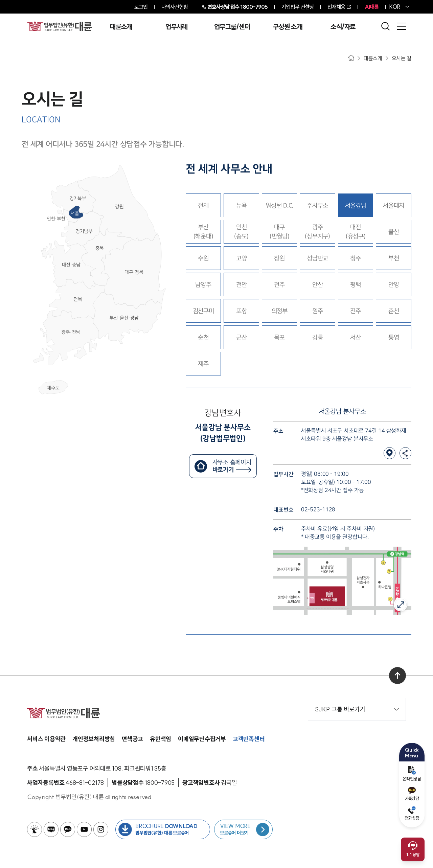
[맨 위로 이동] (397, 676)
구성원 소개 (288, 27)
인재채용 (336, 7)
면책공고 (132, 739)
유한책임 (161, 739)
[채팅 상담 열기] (413, 849)
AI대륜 (372, 7)
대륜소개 (121, 27)
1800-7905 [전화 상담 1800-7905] (238, 7)
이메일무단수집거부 (202, 739)
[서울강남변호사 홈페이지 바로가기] (223, 466)
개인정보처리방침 (94, 739)
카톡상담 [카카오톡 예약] (412, 794)
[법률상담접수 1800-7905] (160, 783)
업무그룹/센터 (232, 27)
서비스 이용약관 (46, 739)
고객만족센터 (249, 739)
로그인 (141, 7)
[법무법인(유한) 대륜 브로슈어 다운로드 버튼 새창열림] (163, 829)
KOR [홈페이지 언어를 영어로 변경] (395, 7)
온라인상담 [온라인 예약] (412, 774)
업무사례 (176, 27)
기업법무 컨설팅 (298, 7)
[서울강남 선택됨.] (356, 205)
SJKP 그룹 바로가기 (357, 709)
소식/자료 (343, 27)
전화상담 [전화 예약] (412, 813)
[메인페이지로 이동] (60, 26)
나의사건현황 (175, 7)
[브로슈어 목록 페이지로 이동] (243, 829)
